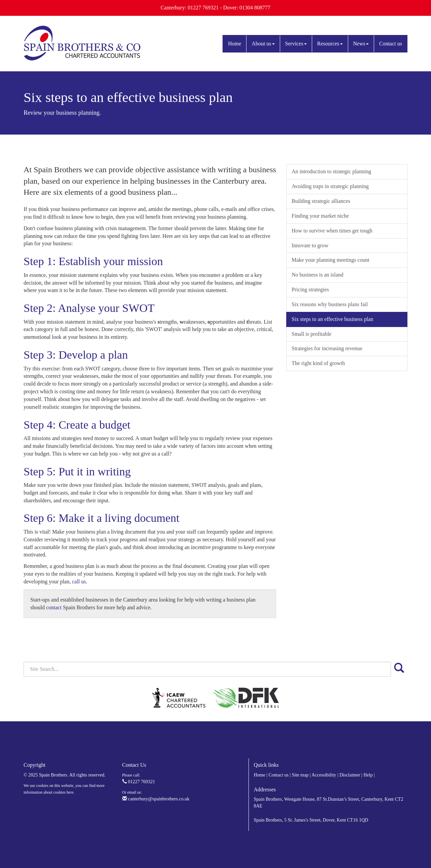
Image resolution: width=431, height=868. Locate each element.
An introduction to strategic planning (331, 171)
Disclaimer (350, 775)
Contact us (391, 44)
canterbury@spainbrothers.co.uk (156, 799)
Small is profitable (311, 334)
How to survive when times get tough (332, 231)
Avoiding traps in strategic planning (330, 186)
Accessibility (324, 775)
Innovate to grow (310, 245)
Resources (330, 44)
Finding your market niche (320, 216)
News (361, 44)
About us (263, 44)
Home (235, 44)
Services (296, 44)
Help (368, 775)
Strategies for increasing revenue (327, 348)
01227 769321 (139, 782)
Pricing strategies (310, 290)
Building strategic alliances (321, 201)
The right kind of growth (318, 363)
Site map (300, 775)
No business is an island (318, 275)
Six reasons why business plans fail (330, 304)
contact (54, 607)
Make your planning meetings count (330, 260)
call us (79, 582)
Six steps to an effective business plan (332, 319)
